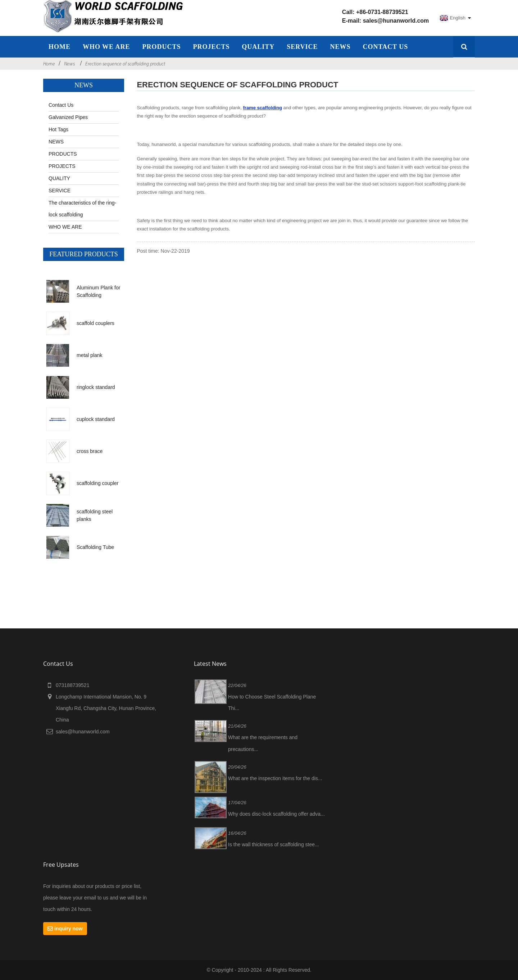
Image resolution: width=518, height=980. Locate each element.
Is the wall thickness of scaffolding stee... (274, 844)
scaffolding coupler (97, 483)
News (69, 64)
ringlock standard (96, 387)
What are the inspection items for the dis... (275, 778)
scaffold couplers (96, 323)
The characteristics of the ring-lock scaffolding (82, 209)
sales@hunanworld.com (396, 21)
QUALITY (258, 47)
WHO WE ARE (106, 47)
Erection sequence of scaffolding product (125, 64)
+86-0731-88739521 (382, 12)
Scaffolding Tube (95, 547)
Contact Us (385, 47)
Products (161, 47)
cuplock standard (96, 419)
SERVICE (302, 47)
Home (49, 64)
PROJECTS (211, 47)
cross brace (90, 451)
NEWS (340, 47)
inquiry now (69, 929)
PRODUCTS (63, 154)
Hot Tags (58, 129)
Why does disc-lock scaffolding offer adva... (276, 814)
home (60, 47)
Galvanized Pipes (68, 117)
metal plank (90, 355)
